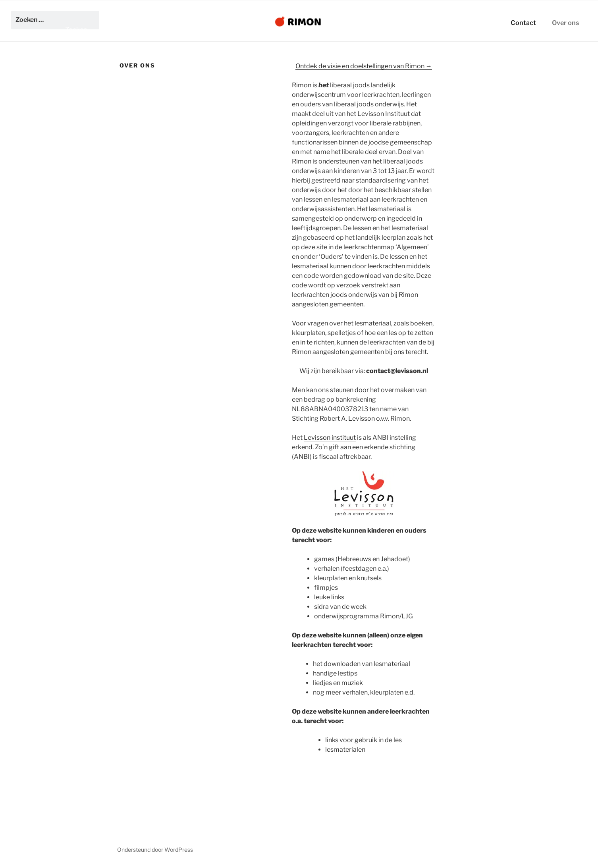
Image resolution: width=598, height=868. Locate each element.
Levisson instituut (330, 438)
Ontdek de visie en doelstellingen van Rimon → (364, 66)
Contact (523, 23)
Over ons (565, 23)
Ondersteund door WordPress (155, 850)
